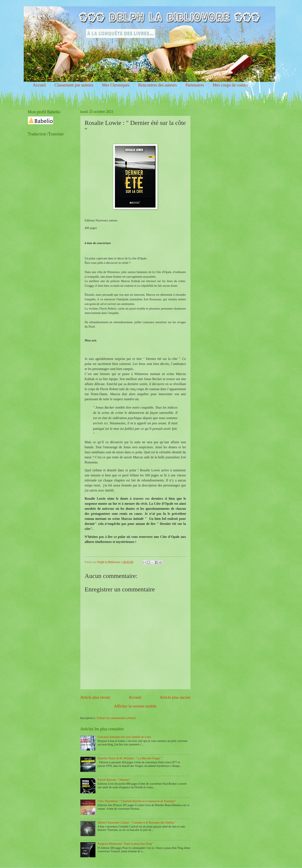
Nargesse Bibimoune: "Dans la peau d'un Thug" (125, 844)
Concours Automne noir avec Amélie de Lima (124, 737)
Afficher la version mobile (135, 706)
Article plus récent (95, 697)
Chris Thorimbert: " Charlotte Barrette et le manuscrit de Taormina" (137, 801)
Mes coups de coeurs (230, 85)
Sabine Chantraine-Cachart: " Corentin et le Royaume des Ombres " (137, 823)
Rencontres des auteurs (158, 85)
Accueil (39, 85)
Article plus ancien (175, 697)
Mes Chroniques (116, 85)
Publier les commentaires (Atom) (116, 718)
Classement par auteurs (74, 85)
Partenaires (195, 85)
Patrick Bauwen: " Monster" (114, 780)
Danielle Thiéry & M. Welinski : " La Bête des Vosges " (130, 758)
